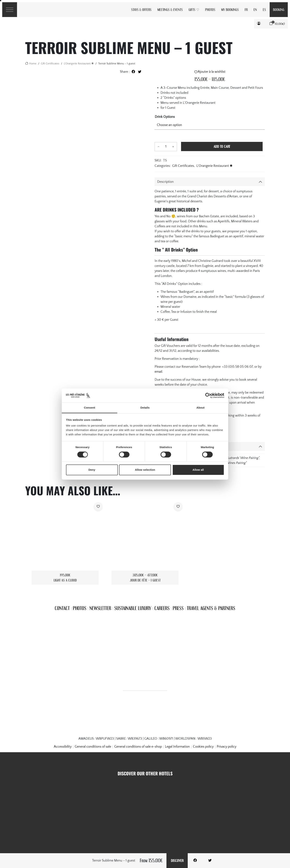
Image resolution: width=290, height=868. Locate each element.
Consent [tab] (90, 408)
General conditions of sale (93, 747)
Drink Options (165, 117)
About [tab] (200, 408)
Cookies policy (203, 747)
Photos (210, 10)
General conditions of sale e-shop (138, 747)
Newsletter (100, 608)
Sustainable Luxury (133, 608)
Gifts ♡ (194, 10)
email (158, 372)
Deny (92, 470)
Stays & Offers (141, 10)
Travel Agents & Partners (211, 608)
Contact (62, 608)
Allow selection (145, 470)
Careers (162, 608)
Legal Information (177, 747)
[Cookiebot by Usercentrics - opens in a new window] (208, 395)
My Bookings (230, 10)
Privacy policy (227, 747)
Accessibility (63, 747)
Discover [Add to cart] (177, 861)
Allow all (198, 470)
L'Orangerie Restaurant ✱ (79, 64)
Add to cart (222, 146)
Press (178, 608)
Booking (279, 10)
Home (33, 64)
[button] (259, 24)
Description (165, 182)
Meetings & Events (170, 10)
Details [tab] (145, 408)
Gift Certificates (50, 64)
